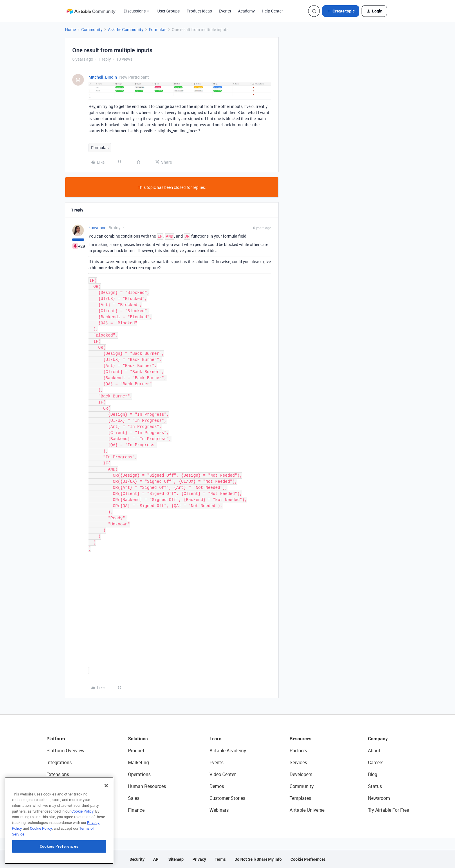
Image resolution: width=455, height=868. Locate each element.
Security (137, 859)
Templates (300, 798)
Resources (300, 739)
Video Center (223, 774)
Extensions (58, 774)
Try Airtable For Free (388, 810)
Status (375, 786)
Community (92, 29)
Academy (246, 11)
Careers (376, 762)
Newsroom (379, 798)
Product (136, 751)
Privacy (199, 859)
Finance (136, 810)
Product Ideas (199, 11)
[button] (341, 11)
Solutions (138, 739)
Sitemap (176, 859)
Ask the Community (126, 29)
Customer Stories (227, 798)
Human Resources (147, 786)
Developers (301, 774)
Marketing (138, 762)
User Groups (168, 11)
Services (298, 762)
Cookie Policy (82, 836)
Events (225, 11)
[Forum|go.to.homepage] (91, 11)
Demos (217, 786)
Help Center (272, 11)
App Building (59, 786)
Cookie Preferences (308, 859)
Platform (56, 739)
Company (378, 739)
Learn (215, 739)
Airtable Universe (307, 810)
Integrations (59, 762)
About (374, 751)
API (156, 859)
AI (49, 798)
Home (70, 29)
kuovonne (97, 228)
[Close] (106, 811)
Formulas (158, 29)
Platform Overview (65, 751)
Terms (220, 859)
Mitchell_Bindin (103, 77)
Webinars (219, 810)
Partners (298, 751)
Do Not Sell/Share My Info (258, 859)
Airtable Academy (228, 751)
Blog (373, 774)
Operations (139, 774)
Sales (134, 798)
